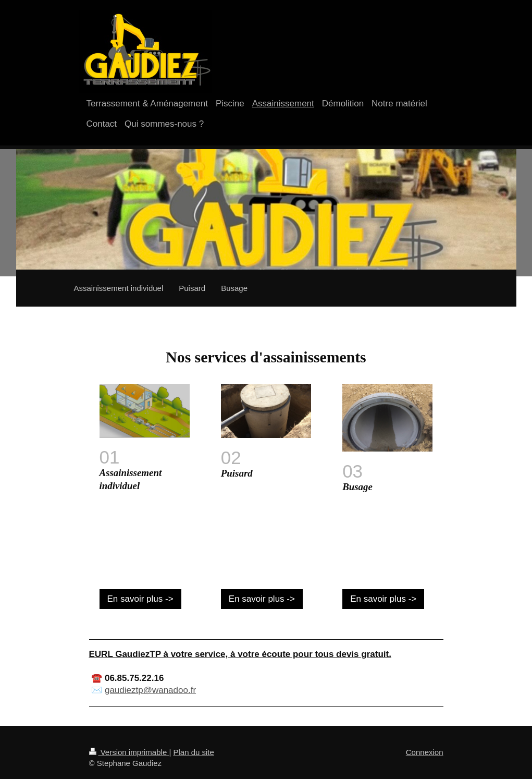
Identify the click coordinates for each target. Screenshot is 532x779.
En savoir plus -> (140, 599)
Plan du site (193, 752)
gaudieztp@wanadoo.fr (150, 690)
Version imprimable (129, 752)
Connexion (425, 752)
